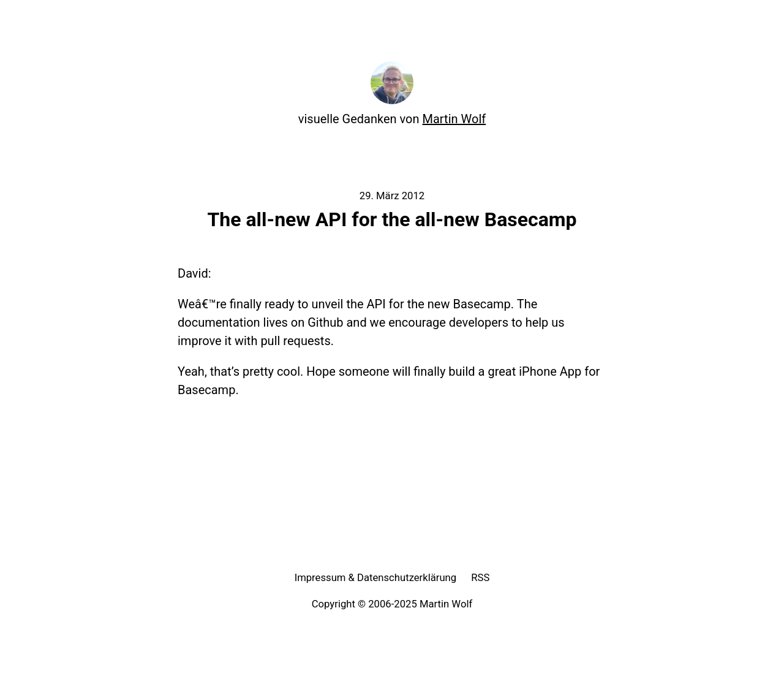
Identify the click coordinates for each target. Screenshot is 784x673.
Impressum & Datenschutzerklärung (376, 578)
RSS (480, 578)
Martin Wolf (454, 119)
